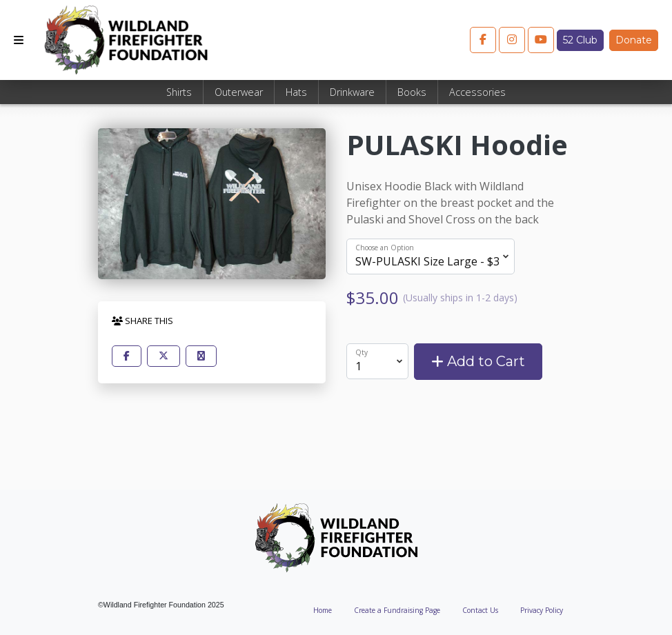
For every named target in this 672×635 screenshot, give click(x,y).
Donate (634, 40)
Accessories (477, 92)
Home (323, 610)
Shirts (179, 92)
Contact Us (480, 610)
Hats (296, 92)
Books (412, 92)
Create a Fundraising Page (397, 610)
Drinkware (352, 92)
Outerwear (239, 92)
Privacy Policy (542, 610)
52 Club (580, 40)
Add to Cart (478, 361)
